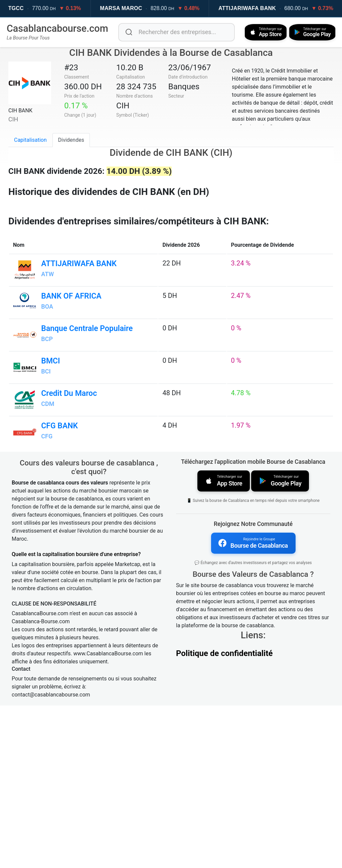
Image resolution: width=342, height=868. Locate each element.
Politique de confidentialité (224, 815)
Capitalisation (30, 140)
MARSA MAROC (133, 8)
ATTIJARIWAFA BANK (260, 8)
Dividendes (71, 140)
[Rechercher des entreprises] (175, 32)
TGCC (29, 8)
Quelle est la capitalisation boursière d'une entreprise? (76, 717)
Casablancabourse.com (57, 28)
